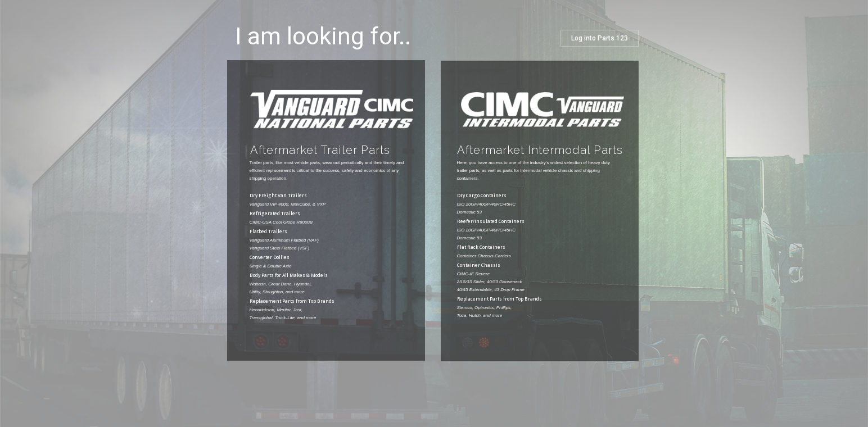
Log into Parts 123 (600, 38)
